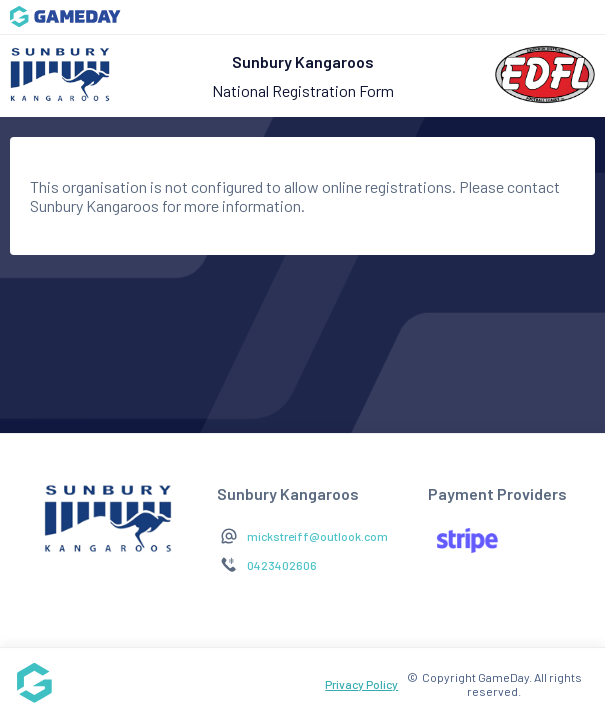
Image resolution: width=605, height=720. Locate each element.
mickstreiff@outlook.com (317, 536)
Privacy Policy (361, 684)
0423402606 (282, 565)
